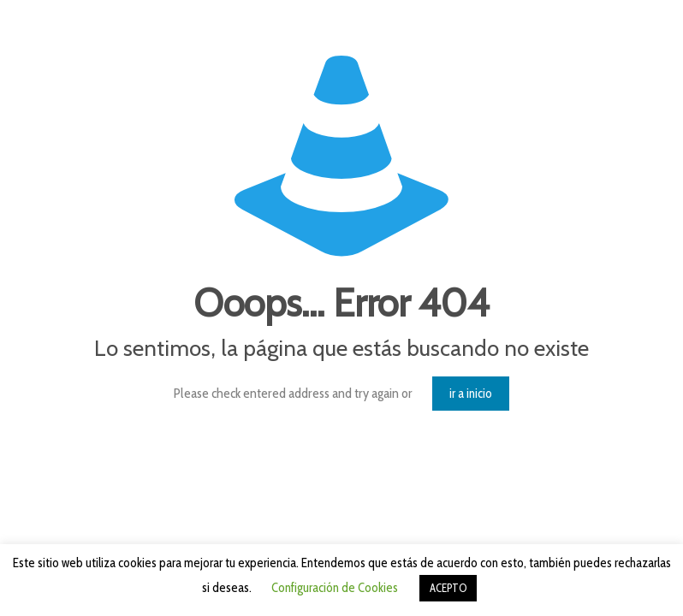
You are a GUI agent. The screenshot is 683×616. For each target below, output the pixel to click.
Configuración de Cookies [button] (335, 588)
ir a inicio (471, 394)
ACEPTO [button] (448, 588)
